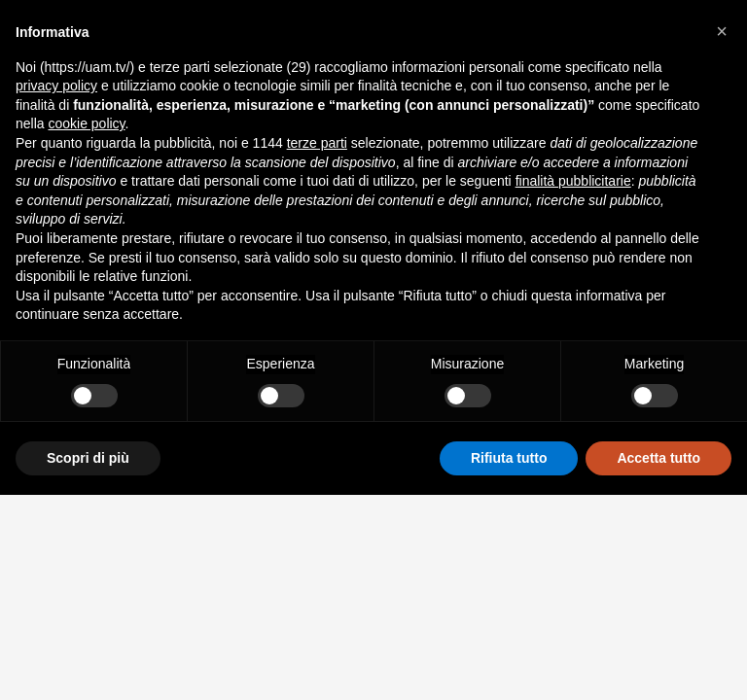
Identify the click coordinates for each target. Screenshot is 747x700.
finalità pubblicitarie (573, 181)
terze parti (317, 143)
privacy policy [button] (56, 86)
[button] (722, 31)
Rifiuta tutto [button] (509, 458)
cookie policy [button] (86, 123)
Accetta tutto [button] (658, 458)
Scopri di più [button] (88, 458)
